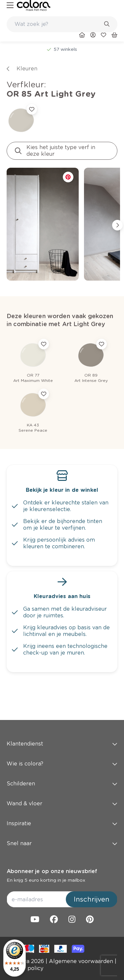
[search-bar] (58, 24)
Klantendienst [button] (62, 744)
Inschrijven (92, 899)
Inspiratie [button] (62, 823)
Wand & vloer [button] (62, 803)
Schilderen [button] (62, 784)
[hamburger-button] (10, 5)
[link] (34, 5)
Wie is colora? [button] (62, 764)
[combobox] (62, 24)
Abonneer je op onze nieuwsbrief (52, 871)
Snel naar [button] (62, 843)
